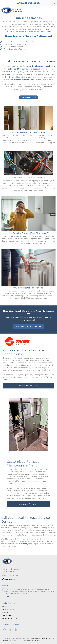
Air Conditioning (8, 610)
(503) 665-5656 (28, 3)
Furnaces (5, 613)
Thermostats (6, 607)
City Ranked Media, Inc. (31, 641)
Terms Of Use (46, 639)
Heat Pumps (6, 615)
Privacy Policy (35, 639)
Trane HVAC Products (9, 618)
